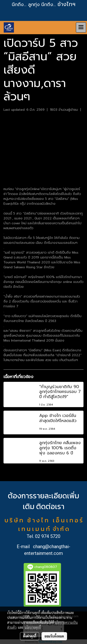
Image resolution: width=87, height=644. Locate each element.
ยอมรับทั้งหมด (54, 636)
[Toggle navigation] (81, 27)
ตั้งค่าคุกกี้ (30, 636)
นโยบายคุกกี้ (33, 627)
